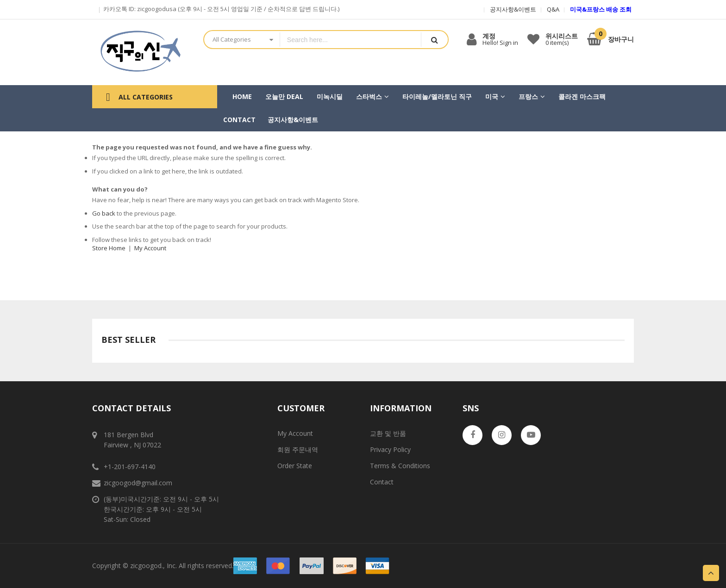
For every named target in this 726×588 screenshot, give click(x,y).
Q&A (553, 9)
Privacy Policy (390, 449)
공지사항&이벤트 (513, 9)
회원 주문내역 (298, 449)
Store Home (109, 248)
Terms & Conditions (400, 466)
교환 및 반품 (388, 433)
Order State (295, 466)
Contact (382, 482)
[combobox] (350, 40)
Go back (104, 213)
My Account (150, 248)
